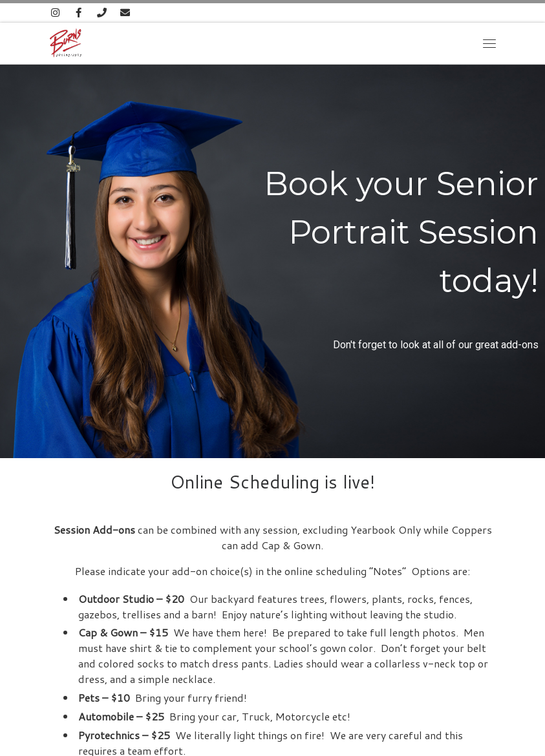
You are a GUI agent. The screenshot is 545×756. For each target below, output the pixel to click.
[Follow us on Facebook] (79, 13)
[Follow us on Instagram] (56, 13)
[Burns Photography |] (66, 41)
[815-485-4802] (102, 13)
